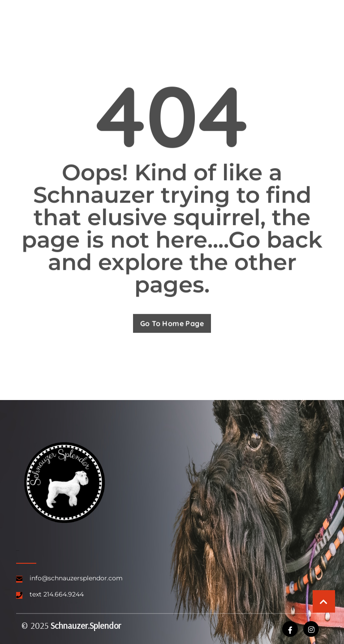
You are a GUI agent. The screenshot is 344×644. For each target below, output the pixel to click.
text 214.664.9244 (57, 594)
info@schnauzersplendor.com (76, 578)
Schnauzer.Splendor (86, 625)
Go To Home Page (172, 324)
